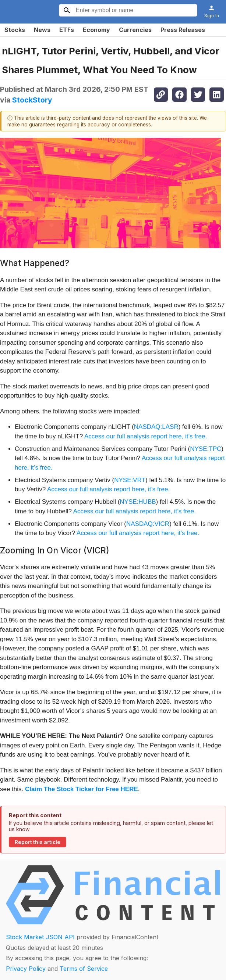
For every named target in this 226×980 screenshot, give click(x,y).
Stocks (15, 30)
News (42, 30)
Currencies (135, 30)
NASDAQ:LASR (156, 427)
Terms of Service (84, 969)
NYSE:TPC (206, 449)
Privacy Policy (26, 969)
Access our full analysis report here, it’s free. (146, 436)
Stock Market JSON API (40, 937)
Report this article (38, 842)
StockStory (32, 100)
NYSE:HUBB (138, 502)
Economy (96, 30)
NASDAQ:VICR (148, 524)
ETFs (67, 30)
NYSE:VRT (130, 480)
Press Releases (183, 30)
